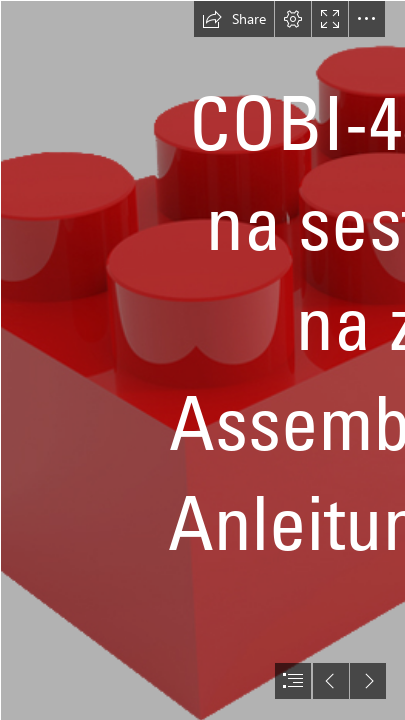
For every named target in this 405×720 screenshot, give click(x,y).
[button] (234, 19)
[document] (202, 360)
